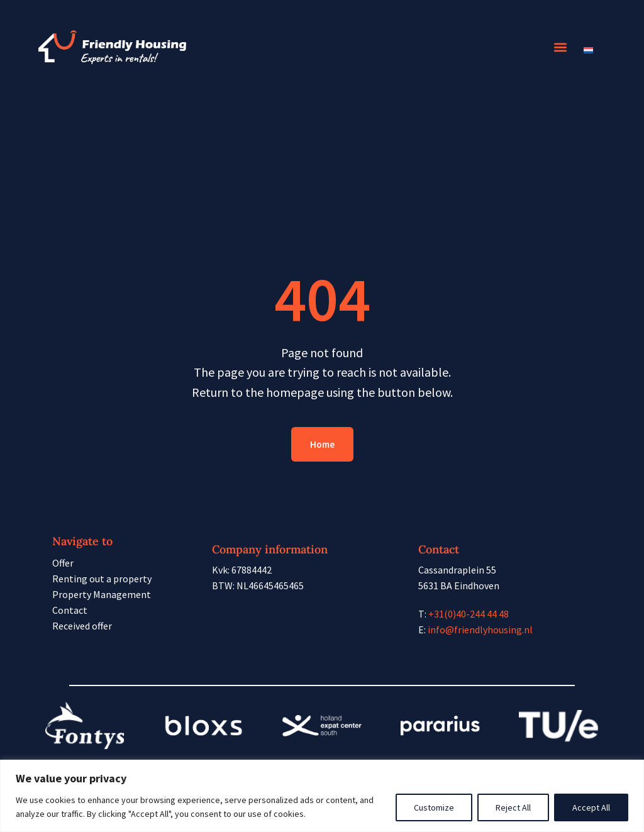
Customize (434, 807)
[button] (561, 47)
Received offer (82, 626)
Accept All (591, 807)
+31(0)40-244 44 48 (469, 614)
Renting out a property (102, 579)
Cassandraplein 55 (457, 570)
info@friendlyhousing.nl (480, 630)
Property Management (102, 594)
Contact (70, 610)
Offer (63, 563)
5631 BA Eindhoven (459, 585)
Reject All (513, 807)
